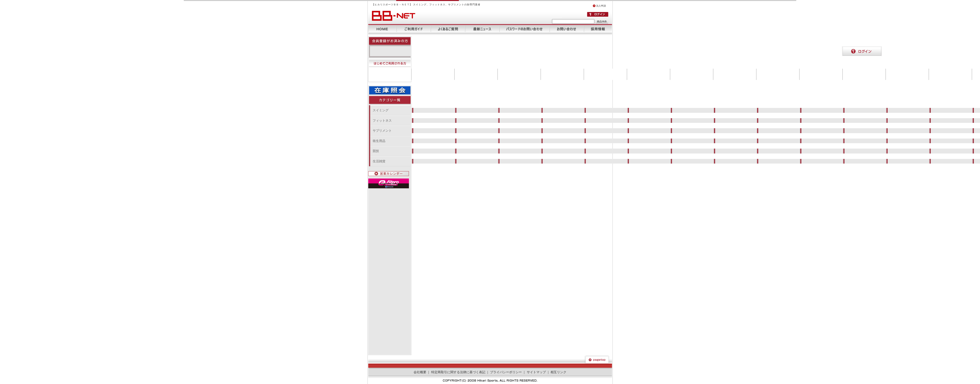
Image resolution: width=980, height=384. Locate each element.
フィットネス (382, 121)
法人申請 (599, 6)
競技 (376, 151)
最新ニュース (482, 29)
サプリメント (382, 131)
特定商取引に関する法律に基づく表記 (458, 372)
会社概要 (420, 372)
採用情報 (598, 29)
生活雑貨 (379, 161)
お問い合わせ (567, 29)
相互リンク (558, 372)
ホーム (382, 29)
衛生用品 (379, 141)
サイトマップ (536, 372)
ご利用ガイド (414, 29)
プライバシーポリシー (506, 372)
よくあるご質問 (448, 29)
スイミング (381, 110)
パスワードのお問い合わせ (524, 29)
